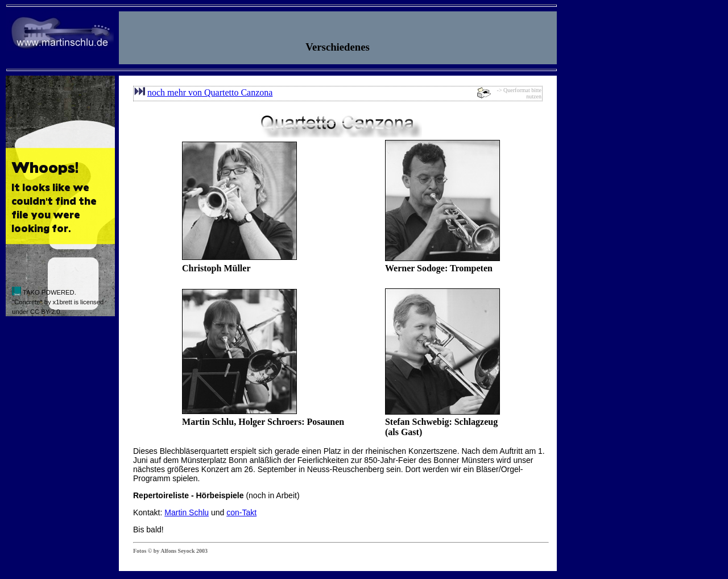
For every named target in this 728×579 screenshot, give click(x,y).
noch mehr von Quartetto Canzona (210, 92)
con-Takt (241, 512)
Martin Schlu (187, 512)
